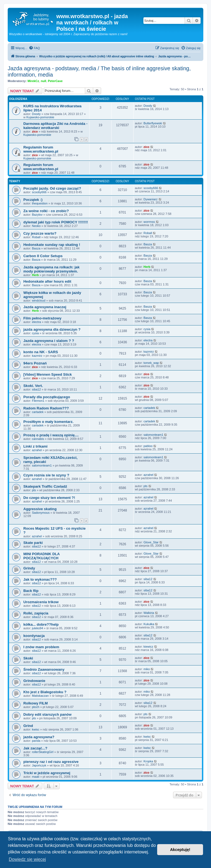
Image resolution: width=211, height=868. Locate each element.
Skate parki (33, 543)
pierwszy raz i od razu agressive (51, 762)
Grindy (29, 568)
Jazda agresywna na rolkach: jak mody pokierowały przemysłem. (52, 269)
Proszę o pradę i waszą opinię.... (51, 435)
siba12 (36, 389)
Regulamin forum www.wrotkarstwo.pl (41, 149)
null (43, 81)
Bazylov (37, 215)
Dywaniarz (150, 199)
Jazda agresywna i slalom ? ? (49, 341)
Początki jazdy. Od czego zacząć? (52, 188)
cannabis (38, 439)
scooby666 (39, 192)
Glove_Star (151, 542)
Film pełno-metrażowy (42, 318)
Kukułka (149, 624)
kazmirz (37, 356)
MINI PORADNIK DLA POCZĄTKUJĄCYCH (41, 556)
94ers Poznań (35, 363)
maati (36, 777)
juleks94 (37, 628)
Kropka (148, 761)
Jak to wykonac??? (40, 579)
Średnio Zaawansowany (44, 669)
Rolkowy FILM (36, 703)
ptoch (36, 707)
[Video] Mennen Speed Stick (48, 374)
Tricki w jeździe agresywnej (47, 773)
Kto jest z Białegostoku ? (45, 692)
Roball (36, 237)
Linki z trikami (35, 446)
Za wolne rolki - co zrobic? (46, 211)
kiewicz (148, 647)
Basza (36, 248)
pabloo (148, 446)
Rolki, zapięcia (36, 613)
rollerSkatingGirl (43, 752)
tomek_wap (151, 363)
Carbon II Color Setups (43, 256)
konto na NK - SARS (41, 352)
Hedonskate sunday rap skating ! (52, 245)
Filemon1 (38, 401)
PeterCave (55, 81)
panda (36, 741)
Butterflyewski (153, 123)
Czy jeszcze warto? (40, 233)
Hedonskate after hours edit (47, 281)
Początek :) (33, 200)
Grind (28, 726)
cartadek (38, 412)
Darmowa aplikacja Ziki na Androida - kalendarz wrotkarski (55, 126)
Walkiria (149, 613)
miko (147, 669)
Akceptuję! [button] (180, 850)
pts (34, 490)
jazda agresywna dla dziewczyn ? (52, 329)
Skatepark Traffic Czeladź (45, 486)
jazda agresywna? (39, 737)
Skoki (28, 658)
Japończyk (39, 765)
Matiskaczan (40, 696)
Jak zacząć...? (35, 748)
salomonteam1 (153, 435)
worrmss (149, 222)
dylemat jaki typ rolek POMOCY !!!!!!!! (56, 222)
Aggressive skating (40, 509)
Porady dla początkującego (47, 397)
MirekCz (33, 81)
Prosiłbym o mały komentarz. (48, 422)
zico (35, 131)
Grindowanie (34, 681)
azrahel (37, 450)
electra (36, 322)
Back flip (31, 591)
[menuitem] (34, 48)
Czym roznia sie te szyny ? (46, 475)
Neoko (36, 226)
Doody (36, 114)
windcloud (39, 300)
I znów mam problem (41, 647)
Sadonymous (41, 513)
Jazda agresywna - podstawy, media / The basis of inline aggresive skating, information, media (99, 71)
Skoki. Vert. (33, 386)
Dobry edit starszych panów (47, 714)
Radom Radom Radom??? (46, 408)
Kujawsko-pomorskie (40, 117)
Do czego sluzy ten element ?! (49, 498)
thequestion (40, 203)
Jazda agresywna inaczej (45, 307)
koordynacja (34, 636)
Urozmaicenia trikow (41, 602)
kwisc (36, 729)
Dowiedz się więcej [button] (27, 859)
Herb (35, 275)
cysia (35, 333)
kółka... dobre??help (41, 624)
